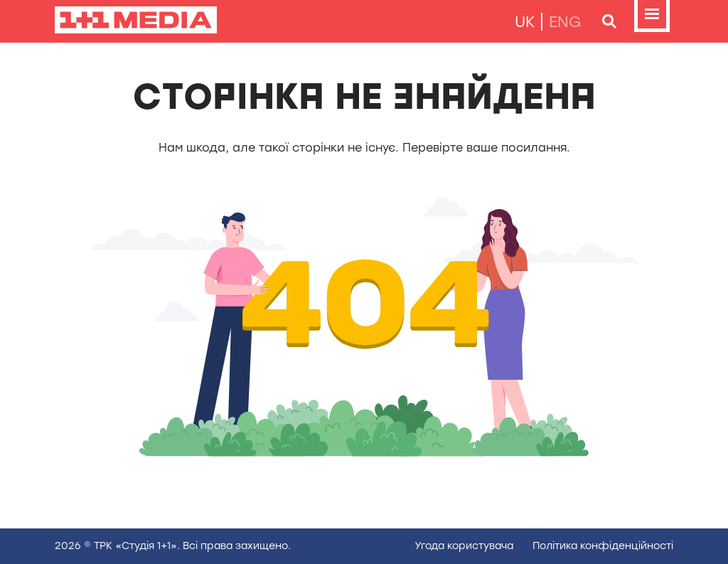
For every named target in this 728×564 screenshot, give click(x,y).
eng (565, 22)
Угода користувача (464, 546)
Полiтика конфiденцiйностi (603, 546)
